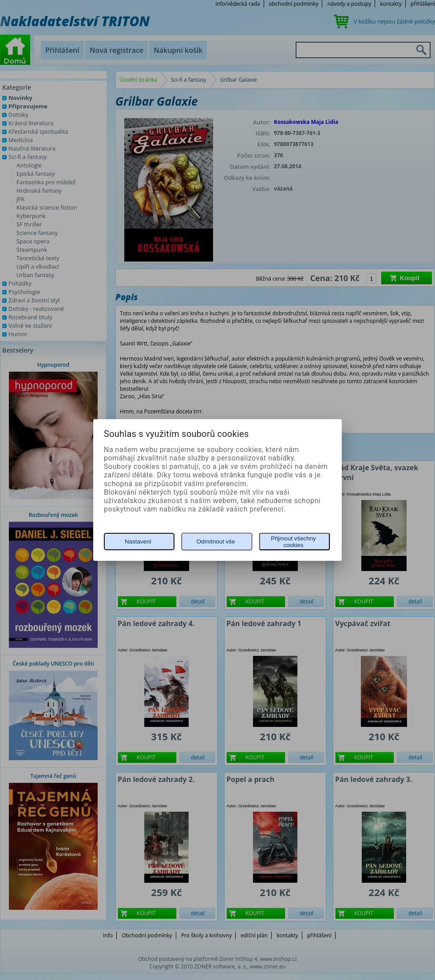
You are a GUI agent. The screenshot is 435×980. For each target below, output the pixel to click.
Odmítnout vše (216, 542)
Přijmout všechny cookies (293, 542)
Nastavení (138, 542)
